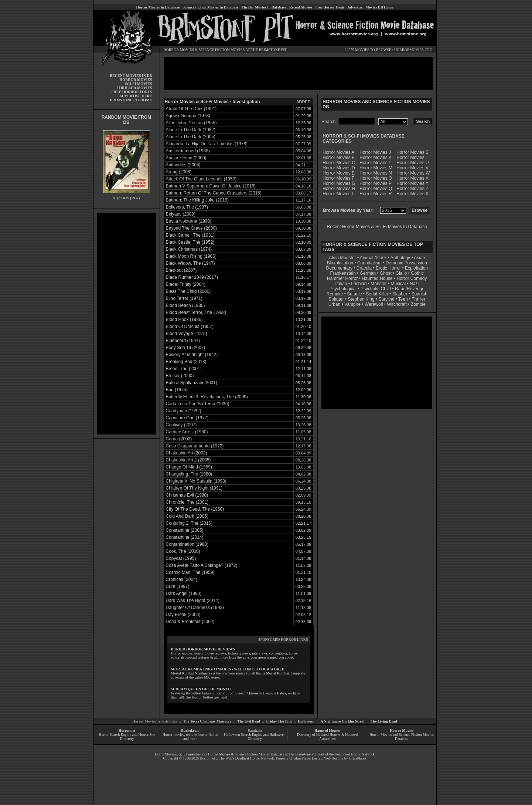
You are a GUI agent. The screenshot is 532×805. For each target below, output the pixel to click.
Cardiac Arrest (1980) (187, 432)
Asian (419, 258)
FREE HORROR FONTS (132, 92)
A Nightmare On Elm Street (342, 721)
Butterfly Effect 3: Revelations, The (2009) (207, 397)
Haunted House (377, 278)
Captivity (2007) (181, 425)
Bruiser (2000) (180, 376)
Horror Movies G (339, 183)
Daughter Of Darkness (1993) (195, 608)
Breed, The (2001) (184, 369)
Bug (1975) (177, 390)
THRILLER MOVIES (134, 88)
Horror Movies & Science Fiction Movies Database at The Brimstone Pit (262, 754)
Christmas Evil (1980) (187, 495)
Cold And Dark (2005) (187, 516)
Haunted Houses (327, 730)
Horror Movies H (339, 189)
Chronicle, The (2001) (187, 502)
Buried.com (190, 730)
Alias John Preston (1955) (191, 123)
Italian (341, 284)
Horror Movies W (413, 173)
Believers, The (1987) (187, 207)
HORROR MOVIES (179, 50)
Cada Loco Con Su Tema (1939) (198, 404)
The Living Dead (384, 721)
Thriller (419, 299)
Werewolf (374, 304)
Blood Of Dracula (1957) (190, 327)
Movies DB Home (380, 7)
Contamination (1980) (187, 544)
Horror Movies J (375, 152)
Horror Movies (402, 730)
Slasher (400, 294)
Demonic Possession (406, 263)
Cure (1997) (178, 586)
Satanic (354, 294)
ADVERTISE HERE (136, 96)
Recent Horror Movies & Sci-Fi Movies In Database (377, 227)
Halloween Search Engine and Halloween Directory (255, 737)
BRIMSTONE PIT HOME (131, 100)
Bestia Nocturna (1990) (189, 221)
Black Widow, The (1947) (190, 263)
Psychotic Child (376, 289)
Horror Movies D (339, 168)
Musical (398, 284)
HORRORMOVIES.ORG (413, 50)
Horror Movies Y (412, 183)
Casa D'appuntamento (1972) (195, 446)
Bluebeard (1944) (183, 341)
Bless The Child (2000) (188, 291)
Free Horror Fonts (330, 7)
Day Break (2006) (183, 615)
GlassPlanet (357, 758)
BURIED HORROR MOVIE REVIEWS (203, 649)
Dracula (364, 268)
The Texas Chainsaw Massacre (207, 721)
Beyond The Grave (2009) (192, 228)
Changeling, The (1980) (189, 474)
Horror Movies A (338, 152)
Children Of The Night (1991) (194, 488)
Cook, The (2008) (183, 551)
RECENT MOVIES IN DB (131, 76)
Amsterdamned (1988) (188, 151)
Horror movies (173, 735)
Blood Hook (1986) (184, 319)
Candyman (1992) (184, 411)
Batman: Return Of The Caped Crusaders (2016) (214, 193)
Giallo (401, 273)
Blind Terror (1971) (184, 298)
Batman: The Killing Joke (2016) (197, 200)
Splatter (336, 299)
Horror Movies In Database (158, 7)
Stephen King (361, 299)
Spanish (419, 294)
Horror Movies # (412, 194)
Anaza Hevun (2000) (186, 158)
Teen (403, 299)
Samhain (255, 730)
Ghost (386, 273)
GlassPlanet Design (308, 758)
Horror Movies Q (376, 189)
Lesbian (359, 284)
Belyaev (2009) (181, 214)
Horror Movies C (339, 163)
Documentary (339, 268)
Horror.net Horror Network (355, 754)
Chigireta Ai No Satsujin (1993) (196, 481)
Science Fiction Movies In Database (210, 7)
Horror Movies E (339, 173)
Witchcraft (397, 304)
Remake (335, 294)
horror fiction (208, 735)
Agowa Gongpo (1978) (188, 116)
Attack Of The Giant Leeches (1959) (201, 179)
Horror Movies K (376, 158)
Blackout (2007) (181, 270)
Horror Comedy (412, 278)
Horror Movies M (376, 168)
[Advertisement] (126, 324)
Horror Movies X (412, 178)
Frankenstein (343, 273)
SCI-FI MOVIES (138, 84)
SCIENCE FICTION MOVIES (222, 50)
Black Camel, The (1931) (190, 235)
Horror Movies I (338, 194)
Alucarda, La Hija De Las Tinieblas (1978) (207, 144)
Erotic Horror (388, 268)
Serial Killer (377, 294)
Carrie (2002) (179, 439)
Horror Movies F (338, 178)
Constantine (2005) (185, 530)
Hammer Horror (342, 278)
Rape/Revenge (410, 289)
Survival (387, 299)
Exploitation (416, 268)
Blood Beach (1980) (185, 305)
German (368, 273)
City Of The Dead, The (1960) (195, 509)
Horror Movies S (412, 152)
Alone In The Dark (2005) (191, 137)
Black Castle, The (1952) (190, 242)
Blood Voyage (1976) (187, 334)
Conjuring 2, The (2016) (189, 523)
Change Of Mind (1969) (189, 467)
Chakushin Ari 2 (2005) (188, 460)
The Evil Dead (249, 721)
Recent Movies (301, 7)
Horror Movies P (376, 183)
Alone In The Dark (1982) (191, 130)
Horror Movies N (376, 173)
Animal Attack (373, 258)
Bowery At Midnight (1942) (192, 355)
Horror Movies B (339, 158)
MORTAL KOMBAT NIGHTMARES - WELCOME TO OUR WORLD (228, 669)
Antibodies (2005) (183, 165)
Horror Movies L (375, 163)
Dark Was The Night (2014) (193, 601)
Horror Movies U (412, 163)
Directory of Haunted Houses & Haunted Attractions (327, 737)
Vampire (352, 304)
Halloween (306, 721)
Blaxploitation (340, 263)
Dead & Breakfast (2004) (190, 622)
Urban (335, 304)
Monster (378, 284)
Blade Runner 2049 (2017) (192, 277)
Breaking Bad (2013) (186, 362)
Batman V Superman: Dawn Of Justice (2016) (211, 186)
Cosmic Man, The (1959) (190, 572)
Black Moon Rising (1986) (191, 256)
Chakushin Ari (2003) (187, 453)
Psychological (343, 289)
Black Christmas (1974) (189, 249)
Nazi (414, 284)
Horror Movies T (412, 158)
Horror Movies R (376, 194)
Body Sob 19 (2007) (186, 348)
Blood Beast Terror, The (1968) (196, 312)
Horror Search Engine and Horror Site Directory (127, 737)
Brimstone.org (195, 754)
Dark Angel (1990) (184, 593)
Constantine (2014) (185, 537)
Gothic (417, 273)
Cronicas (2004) (182, 579)
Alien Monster (342, 258)
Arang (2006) (179, 172)
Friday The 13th (279, 721)
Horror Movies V (412, 168)
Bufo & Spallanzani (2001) (192, 383)
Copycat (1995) (181, 558)
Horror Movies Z (412, 189)
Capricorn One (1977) (187, 418)
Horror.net (127, 730)
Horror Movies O (376, 178)
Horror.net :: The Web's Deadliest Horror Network (237, 758)
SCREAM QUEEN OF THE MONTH (201, 689)
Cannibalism (369, 263)
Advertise (355, 7)
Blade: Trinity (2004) (186, 284)
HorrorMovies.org (168, 754)
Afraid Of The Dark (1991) (191, 109)
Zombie (418, 304)
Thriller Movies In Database (264, 7)
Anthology (400, 258)
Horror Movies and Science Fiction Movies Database (402, 737)
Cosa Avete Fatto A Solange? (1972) (202, 565)
